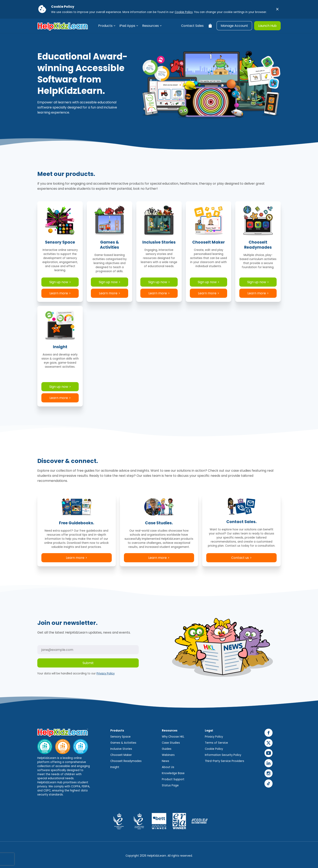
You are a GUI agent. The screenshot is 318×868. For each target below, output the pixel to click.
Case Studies (171, 743)
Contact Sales (192, 26)
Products (105, 26)
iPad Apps (127, 26)
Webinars (168, 755)
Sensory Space (120, 737)
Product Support (173, 779)
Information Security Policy (223, 755)
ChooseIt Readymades (126, 761)
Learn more (59, 293)
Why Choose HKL (173, 737)
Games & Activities (123, 743)
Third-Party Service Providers (225, 761)
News (165, 761)
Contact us (240, 558)
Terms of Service (216, 743)
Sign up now (59, 282)
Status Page (170, 785)
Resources (150, 26)
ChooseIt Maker (121, 755)
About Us (168, 767)
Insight (115, 767)
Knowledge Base (173, 773)
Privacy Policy (106, 673)
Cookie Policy (184, 12)
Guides (167, 749)
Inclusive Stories (121, 749)
